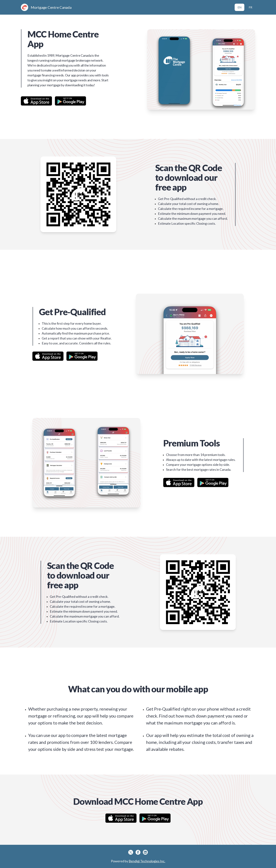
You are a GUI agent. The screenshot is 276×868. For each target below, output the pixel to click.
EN (240, 7)
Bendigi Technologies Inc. (147, 861)
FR (250, 7)
